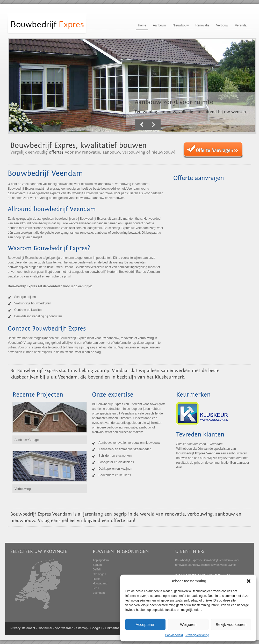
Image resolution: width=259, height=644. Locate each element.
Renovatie (203, 25)
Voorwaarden (64, 628)
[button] (249, 581)
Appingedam (101, 560)
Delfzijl (97, 569)
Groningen (99, 574)
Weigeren (188, 624)
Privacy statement (23, 628)
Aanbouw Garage (27, 440)
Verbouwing (23, 489)
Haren (97, 579)
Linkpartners (113, 628)
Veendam (99, 593)
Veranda (241, 25)
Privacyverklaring (197, 635)
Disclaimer (45, 628)
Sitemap (82, 628)
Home (142, 25)
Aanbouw (159, 25)
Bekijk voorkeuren (231, 624)
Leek (96, 588)
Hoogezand (100, 583)
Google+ (96, 628)
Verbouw (222, 25)
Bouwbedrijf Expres (187, 560)
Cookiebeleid (174, 635)
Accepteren (146, 624)
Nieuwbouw (181, 25)
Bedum (97, 565)
